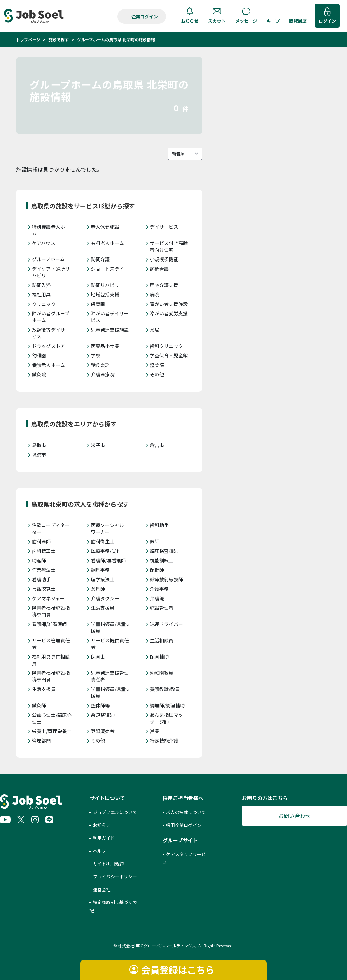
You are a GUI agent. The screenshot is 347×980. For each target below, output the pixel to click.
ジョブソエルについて (115, 812)
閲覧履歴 (298, 21)
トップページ (28, 39)
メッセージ (246, 21)
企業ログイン (145, 16)
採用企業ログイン (184, 825)
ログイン (327, 21)
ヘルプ (99, 851)
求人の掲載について (186, 812)
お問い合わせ (294, 816)
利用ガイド (104, 838)
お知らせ (190, 21)
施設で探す (59, 39)
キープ (273, 21)
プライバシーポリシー (115, 877)
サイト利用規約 (108, 864)
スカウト (217, 21)
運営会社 (102, 889)
